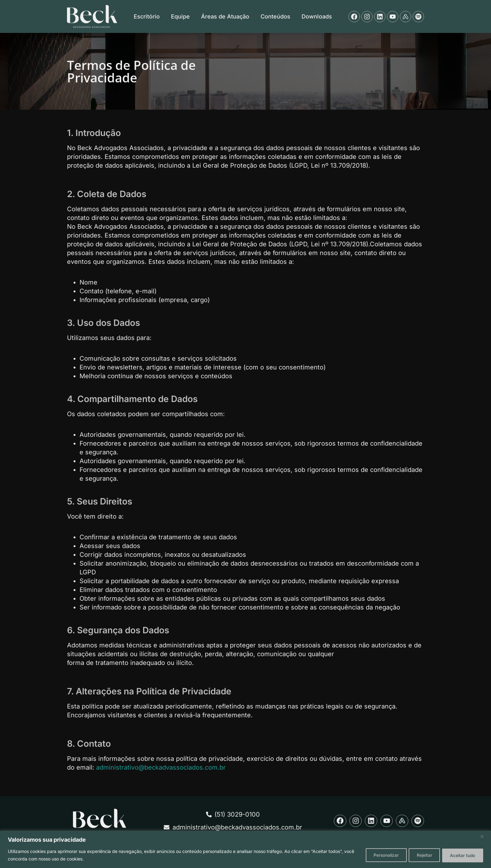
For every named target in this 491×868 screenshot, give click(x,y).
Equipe (180, 16)
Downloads (317, 16)
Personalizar (378, 855)
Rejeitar (420, 855)
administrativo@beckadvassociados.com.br (161, 767)
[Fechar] (482, 837)
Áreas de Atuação (225, 16)
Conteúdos (275, 16)
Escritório (147, 16)
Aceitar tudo (461, 855)
